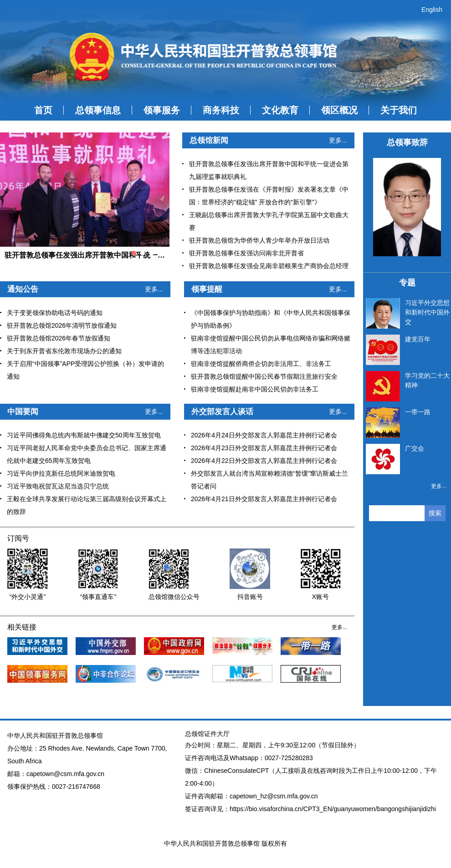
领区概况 (339, 110)
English (432, 10)
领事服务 (162, 110)
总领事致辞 (407, 142)
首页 (43, 110)
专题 (407, 283)
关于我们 (399, 110)
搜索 (435, 513)
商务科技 (221, 110)
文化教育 (280, 110)
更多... (338, 140)
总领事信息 (98, 110)
